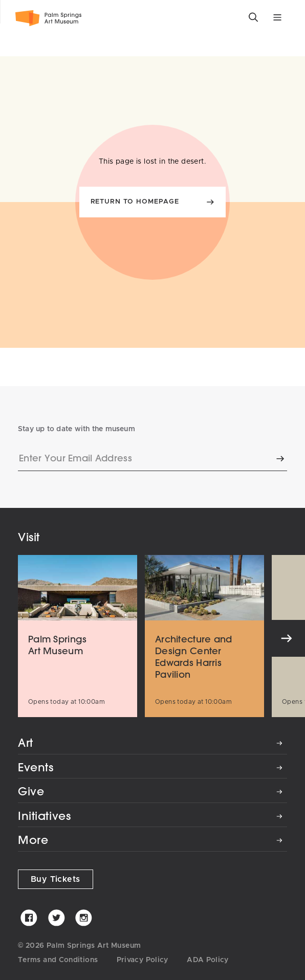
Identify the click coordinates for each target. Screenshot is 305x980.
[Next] (287, 638)
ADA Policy (208, 960)
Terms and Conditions (58, 960)
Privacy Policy (143, 960)
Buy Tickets (56, 879)
